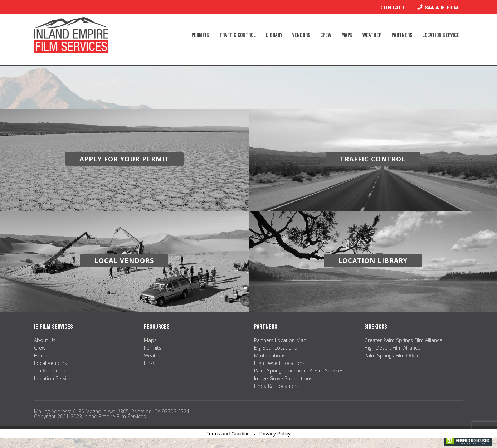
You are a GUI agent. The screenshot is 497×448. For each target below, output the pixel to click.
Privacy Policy (275, 434)
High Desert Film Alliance (392, 348)
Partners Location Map (280, 340)
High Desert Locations (279, 363)
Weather (154, 356)
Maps (150, 340)
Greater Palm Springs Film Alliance (403, 340)
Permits (153, 348)
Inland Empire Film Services (71, 35)
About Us (45, 340)
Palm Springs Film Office (392, 356)
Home (41, 356)
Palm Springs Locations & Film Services (299, 371)
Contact (393, 7)
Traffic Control (50, 371)
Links (150, 363)
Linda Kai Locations (276, 386)
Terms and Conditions (231, 434)
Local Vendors (50, 363)
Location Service (53, 378)
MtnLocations (270, 356)
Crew (40, 348)
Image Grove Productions (283, 378)
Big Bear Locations (276, 348)
